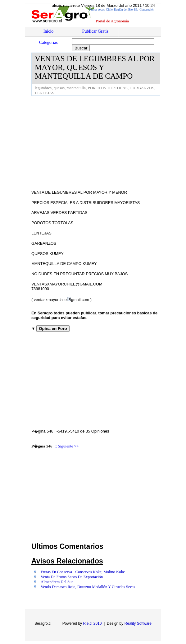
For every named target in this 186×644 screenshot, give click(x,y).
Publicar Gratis (95, 31)
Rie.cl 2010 (92, 623)
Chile (109, 9)
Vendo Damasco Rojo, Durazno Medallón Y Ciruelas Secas (88, 587)
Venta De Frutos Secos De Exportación (72, 577)
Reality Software (138, 623)
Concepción (147, 9)
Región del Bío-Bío (126, 9)
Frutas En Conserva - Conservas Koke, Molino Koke (83, 572)
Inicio (49, 31)
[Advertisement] (109, 142)
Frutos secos (97, 9)
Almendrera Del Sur (57, 582)
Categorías (48, 42)
